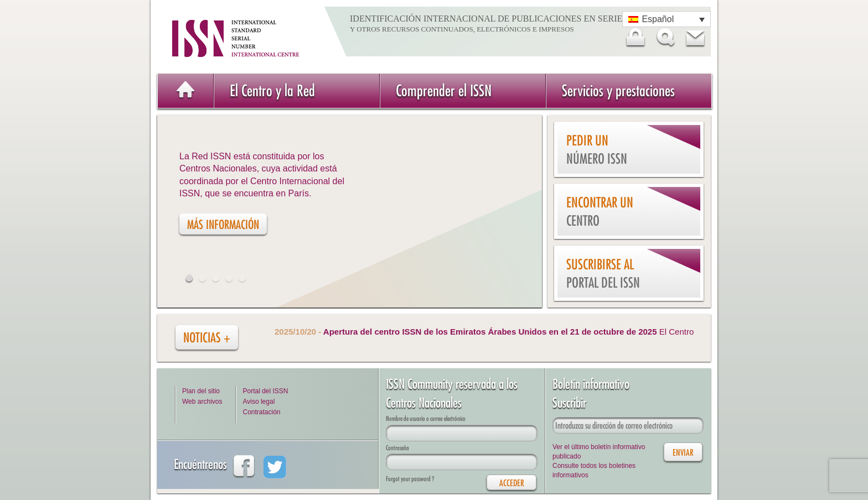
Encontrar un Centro (600, 212)
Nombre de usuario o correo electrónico (426, 418)
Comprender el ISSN (444, 90)
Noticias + (207, 337)
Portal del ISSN (265, 391)
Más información (223, 225)
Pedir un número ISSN (597, 150)
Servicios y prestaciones (618, 90)
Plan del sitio (201, 391)
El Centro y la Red (272, 90)
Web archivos (202, 402)
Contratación (261, 412)
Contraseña (397, 448)
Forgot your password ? (410, 479)
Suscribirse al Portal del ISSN (603, 274)
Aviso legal (259, 402)
